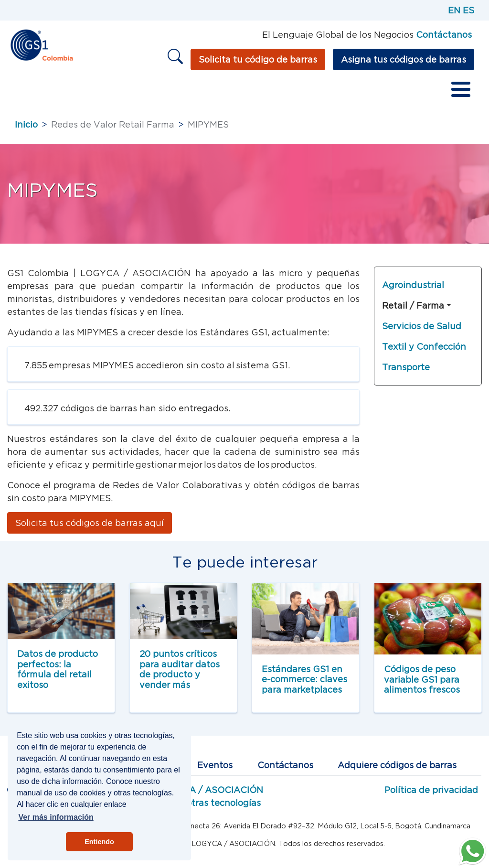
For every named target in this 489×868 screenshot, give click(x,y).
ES (468, 10)
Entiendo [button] (99, 842)
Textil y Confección (424, 347)
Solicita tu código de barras (258, 59)
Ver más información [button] (56, 817)
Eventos (215, 765)
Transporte (406, 367)
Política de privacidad (431, 790)
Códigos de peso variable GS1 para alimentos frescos (422, 679)
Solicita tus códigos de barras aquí (90, 523)
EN (454, 10)
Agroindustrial (413, 285)
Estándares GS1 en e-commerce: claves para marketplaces (304, 679)
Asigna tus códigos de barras (404, 59)
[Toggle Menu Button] (461, 89)
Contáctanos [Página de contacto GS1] (444, 35)
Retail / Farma (413, 305)
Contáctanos (285, 765)
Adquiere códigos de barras (397, 765)
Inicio (26, 124)
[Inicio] (41, 44)
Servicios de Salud (422, 326)
